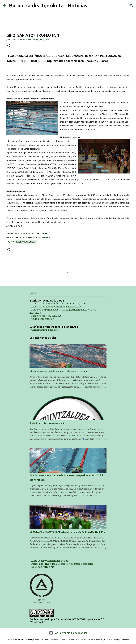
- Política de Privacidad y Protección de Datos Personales (61, 564)
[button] (8, 46)
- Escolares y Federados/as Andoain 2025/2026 (55, 307)
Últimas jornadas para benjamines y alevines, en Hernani (59, 371)
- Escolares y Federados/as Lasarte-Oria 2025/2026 (58, 304)
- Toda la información (42, 319)
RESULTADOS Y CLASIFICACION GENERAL (29, 238)
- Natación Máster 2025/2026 (46, 316)
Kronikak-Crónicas (26, 242)
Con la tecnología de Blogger (68, 633)
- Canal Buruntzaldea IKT (44, 330)
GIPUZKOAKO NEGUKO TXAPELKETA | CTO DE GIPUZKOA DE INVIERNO (67, 532)
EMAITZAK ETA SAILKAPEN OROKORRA (27, 234)
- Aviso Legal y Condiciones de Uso (49, 561)
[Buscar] (132, 6)
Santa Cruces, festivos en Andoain (47, 423)
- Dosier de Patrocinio (42, 567)
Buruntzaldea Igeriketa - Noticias (48, 5)
